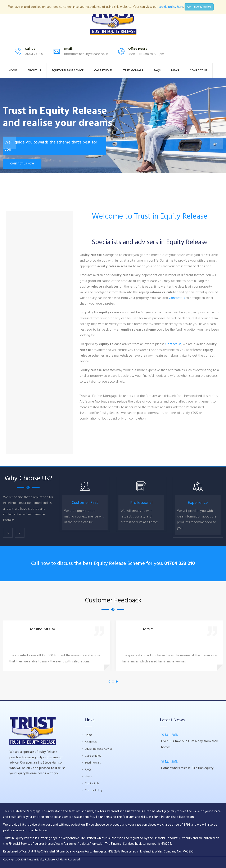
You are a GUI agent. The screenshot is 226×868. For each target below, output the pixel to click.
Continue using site (199, 7)
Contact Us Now (22, 164)
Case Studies (103, 71)
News (175, 71)
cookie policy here (171, 7)
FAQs (157, 71)
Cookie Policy (94, 790)
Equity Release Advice (68, 71)
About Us (34, 71)
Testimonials (133, 71)
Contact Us (198, 71)
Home (13, 71)
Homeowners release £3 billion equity (187, 768)
